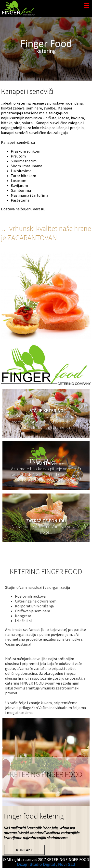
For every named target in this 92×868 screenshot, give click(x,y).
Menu (87, 5)
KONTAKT (25, 850)
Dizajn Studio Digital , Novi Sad (46, 864)
